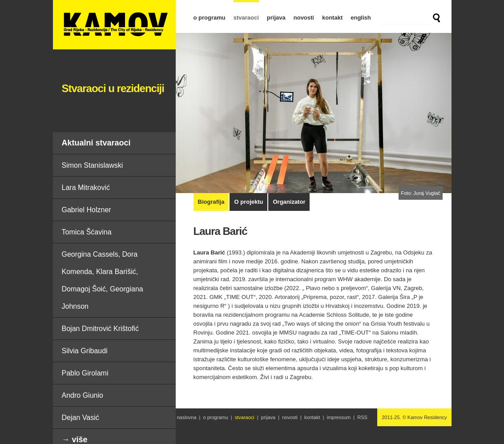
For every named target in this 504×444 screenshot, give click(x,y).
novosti (304, 18)
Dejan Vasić (81, 418)
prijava (276, 18)
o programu (210, 18)
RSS (362, 417)
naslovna (187, 417)
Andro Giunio (83, 395)
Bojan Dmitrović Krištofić (100, 329)
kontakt (332, 18)
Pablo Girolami (85, 373)
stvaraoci (246, 18)
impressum (339, 417)
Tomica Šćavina (87, 232)
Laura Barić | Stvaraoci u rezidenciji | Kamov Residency (114, 25)
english (361, 18)
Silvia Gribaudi (85, 351)
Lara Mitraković (86, 188)
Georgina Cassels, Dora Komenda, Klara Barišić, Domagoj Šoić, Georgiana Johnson (103, 280)
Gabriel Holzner (87, 210)
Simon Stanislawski (93, 165)
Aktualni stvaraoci (96, 143)
